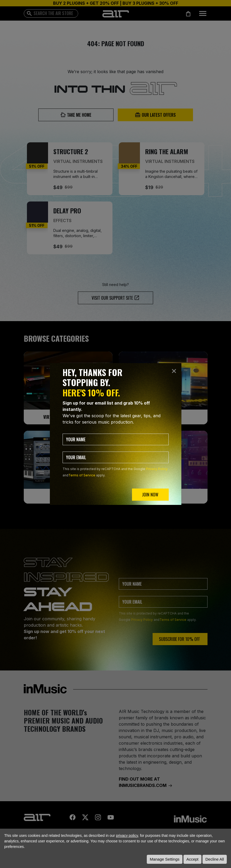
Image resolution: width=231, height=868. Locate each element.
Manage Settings (165, 859)
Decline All (215, 859)
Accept (192, 859)
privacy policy (127, 836)
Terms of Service (82, 475)
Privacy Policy (157, 469)
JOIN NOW (150, 495)
